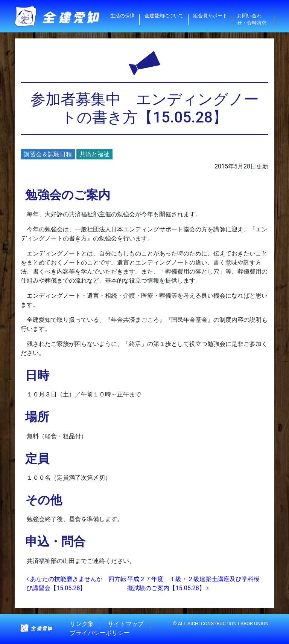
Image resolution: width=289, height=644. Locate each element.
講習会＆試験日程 (48, 154)
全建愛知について (164, 16)
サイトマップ (126, 624)
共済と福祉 (94, 154)
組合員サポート (210, 16)
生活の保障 (122, 16)
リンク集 (82, 624)
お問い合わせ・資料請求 (252, 19)
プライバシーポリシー (100, 633)
